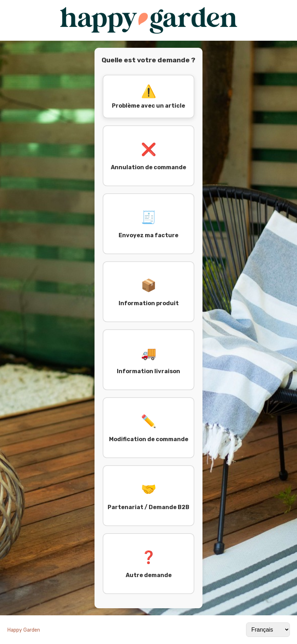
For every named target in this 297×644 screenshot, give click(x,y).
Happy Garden (24, 630)
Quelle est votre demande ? (148, 60)
